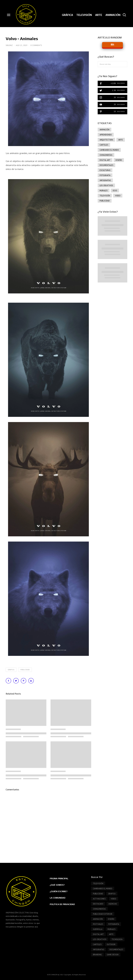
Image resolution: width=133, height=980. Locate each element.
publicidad (25, 670)
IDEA (112, 45)
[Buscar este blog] (112, 64)
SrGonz (9, 45)
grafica (11, 670)
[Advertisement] (112, 329)
